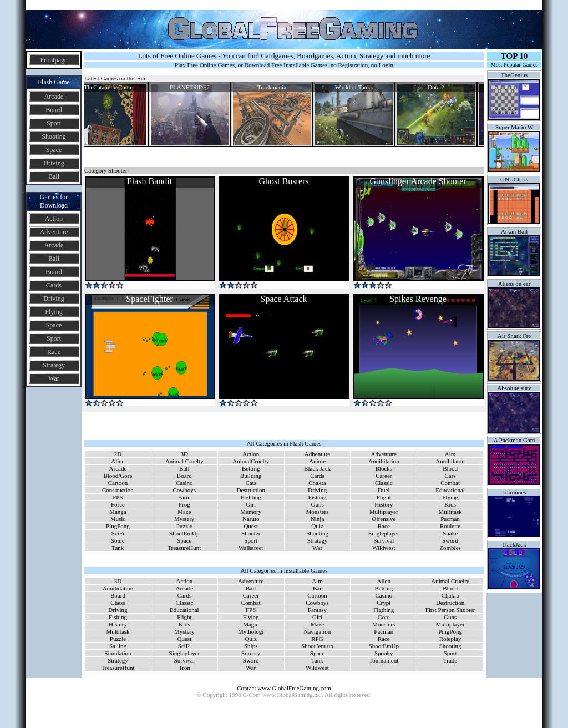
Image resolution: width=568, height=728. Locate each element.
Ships (251, 646)
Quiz (317, 526)
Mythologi (251, 631)
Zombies (450, 548)
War (54, 378)
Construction (118, 490)
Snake (450, 533)
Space (54, 150)
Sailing (118, 646)
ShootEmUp (184, 533)
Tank (118, 548)
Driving (54, 163)
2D (118, 454)
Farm (184, 497)
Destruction (251, 490)
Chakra (317, 483)
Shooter (251, 533)
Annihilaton (450, 461)
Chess (118, 603)
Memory (251, 512)
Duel (384, 490)
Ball (54, 176)
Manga (118, 512)
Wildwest (384, 548)
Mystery (184, 519)
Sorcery (251, 653)
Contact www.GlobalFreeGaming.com (284, 688)
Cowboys (185, 490)
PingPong (118, 526)
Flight (384, 497)
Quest (251, 526)
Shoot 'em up (317, 646)
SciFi (118, 533)
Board (54, 110)
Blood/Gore (118, 476)
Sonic (118, 540)
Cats (251, 483)
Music (118, 519)
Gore (384, 617)
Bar (317, 588)
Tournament (384, 660)
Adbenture (317, 454)
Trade (450, 660)
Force (118, 504)
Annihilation (384, 461)
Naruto (251, 519)
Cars (450, 476)
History (384, 504)
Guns (317, 504)
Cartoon (118, 483)
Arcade (54, 97)
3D (184, 454)
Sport (54, 123)
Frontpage (54, 60)
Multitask (450, 512)
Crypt (384, 603)
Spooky (384, 653)
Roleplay (450, 639)
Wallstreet (251, 548)
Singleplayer (384, 533)
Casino (184, 483)
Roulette (450, 526)
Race (54, 352)
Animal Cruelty (184, 461)
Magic (251, 624)
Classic (384, 483)
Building (251, 476)
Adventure (54, 232)
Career (384, 476)
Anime (317, 461)
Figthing (384, 610)
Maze (184, 512)
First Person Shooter (450, 610)
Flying (54, 312)
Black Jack (317, 468)
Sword (450, 540)
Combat (450, 483)
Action (54, 219)
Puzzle (184, 526)
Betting (251, 468)
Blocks (384, 468)
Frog (184, 504)
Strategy (54, 365)
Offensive (384, 519)
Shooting (54, 136)
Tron (184, 668)
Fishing (318, 497)
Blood (450, 468)
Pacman (450, 519)
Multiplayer (384, 512)
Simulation (118, 653)
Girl (251, 504)
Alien (118, 461)
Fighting (251, 497)
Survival (384, 540)
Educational (450, 490)
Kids (450, 504)
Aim (450, 454)
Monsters (318, 512)
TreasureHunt (184, 548)
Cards (54, 285)
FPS (118, 497)
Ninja (317, 519)
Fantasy (317, 610)
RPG (317, 639)
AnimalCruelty (251, 461)
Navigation (317, 631)
